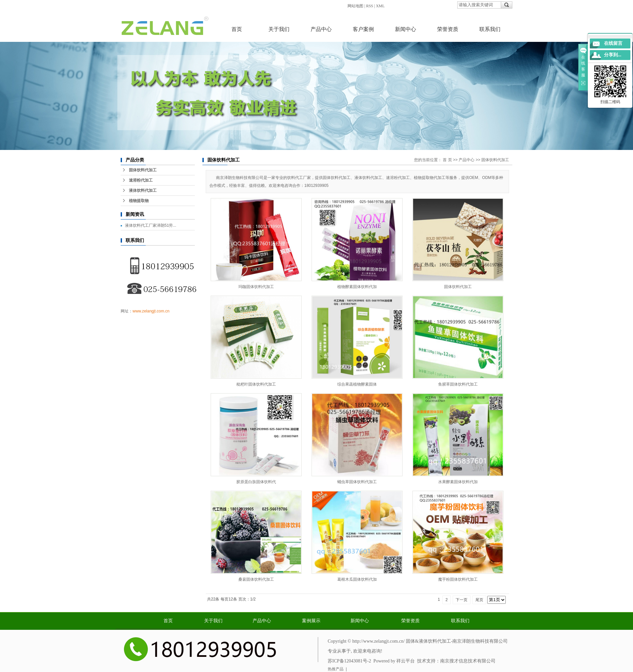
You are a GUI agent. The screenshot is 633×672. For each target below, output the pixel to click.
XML (380, 6)
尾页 (479, 600)
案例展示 (311, 621)
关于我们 (279, 29)
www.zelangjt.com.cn (151, 311)
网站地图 (355, 6)
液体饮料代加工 (143, 190)
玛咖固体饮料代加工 (256, 287)
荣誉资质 (448, 29)
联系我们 (490, 29)
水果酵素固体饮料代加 (458, 482)
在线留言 (613, 43)
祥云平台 (406, 661)
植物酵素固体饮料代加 (357, 287)
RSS (369, 6)
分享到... (613, 55)
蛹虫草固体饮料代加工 (357, 482)
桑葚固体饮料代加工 (256, 579)
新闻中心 (406, 29)
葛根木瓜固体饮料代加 (357, 579)
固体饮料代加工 (143, 170)
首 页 (447, 160)
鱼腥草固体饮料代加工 (458, 384)
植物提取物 (139, 201)
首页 (237, 29)
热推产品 (336, 669)
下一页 (462, 600)
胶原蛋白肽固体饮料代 (256, 482)
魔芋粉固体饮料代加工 (458, 579)
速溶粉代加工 (141, 180)
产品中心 (321, 29)
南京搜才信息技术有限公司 (468, 661)
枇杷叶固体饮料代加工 (256, 384)
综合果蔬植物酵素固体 (357, 384)
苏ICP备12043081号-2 (349, 661)
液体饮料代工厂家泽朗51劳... (151, 225)
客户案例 (363, 29)
